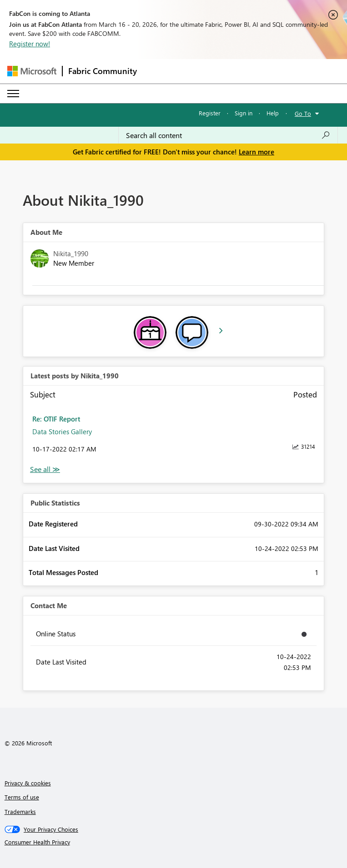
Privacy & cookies (28, 783)
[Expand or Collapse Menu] (13, 94)
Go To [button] (303, 113)
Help (273, 113)
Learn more (256, 152)
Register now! (30, 44)
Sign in (244, 113)
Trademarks (20, 811)
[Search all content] (228, 135)
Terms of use (22, 797)
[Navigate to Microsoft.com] (32, 71)
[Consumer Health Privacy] (174, 842)
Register (210, 113)
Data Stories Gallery (62, 432)
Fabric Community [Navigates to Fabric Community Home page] (103, 71)
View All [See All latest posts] (45, 469)
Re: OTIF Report (56, 419)
